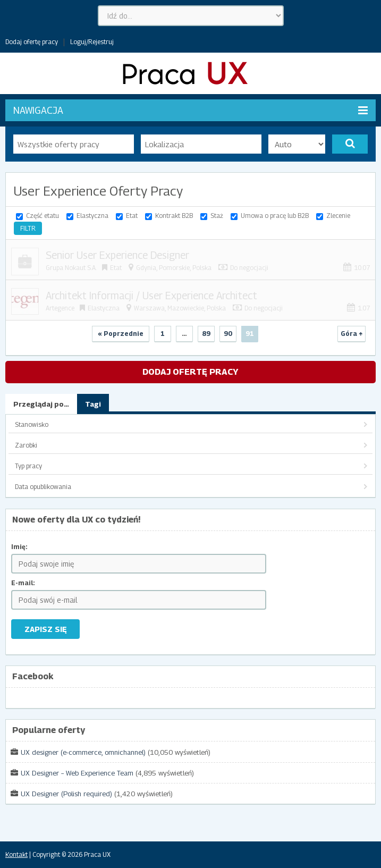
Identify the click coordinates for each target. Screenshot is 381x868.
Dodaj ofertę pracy (32, 42)
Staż (217, 216)
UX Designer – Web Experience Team (77, 773)
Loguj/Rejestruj (92, 42)
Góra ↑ (352, 334)
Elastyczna (92, 216)
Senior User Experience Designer (117, 255)
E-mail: (23, 583)
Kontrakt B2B (174, 216)
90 (228, 334)
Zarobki (26, 445)
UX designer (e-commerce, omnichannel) (83, 752)
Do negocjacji (249, 268)
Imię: (19, 547)
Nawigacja (190, 110)
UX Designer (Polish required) (66, 794)
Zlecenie (338, 216)
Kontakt (16, 854)
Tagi (93, 404)
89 (206, 334)
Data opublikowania (43, 487)
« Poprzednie (121, 334)
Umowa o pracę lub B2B (275, 216)
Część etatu (43, 216)
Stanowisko (32, 424)
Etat (132, 216)
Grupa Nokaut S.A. (71, 268)
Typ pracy (28, 466)
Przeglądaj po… (41, 404)
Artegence (60, 308)
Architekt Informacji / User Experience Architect (151, 296)
